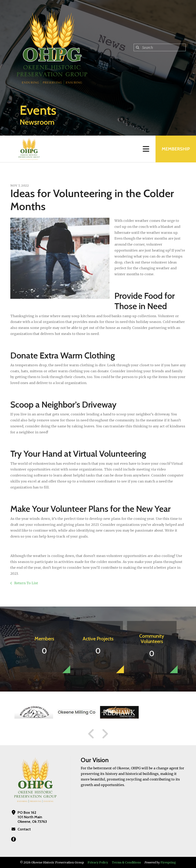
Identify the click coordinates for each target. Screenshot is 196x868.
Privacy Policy (98, 862)
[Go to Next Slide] (105, 734)
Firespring (168, 862)
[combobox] (160, 47)
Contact (24, 829)
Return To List (26, 583)
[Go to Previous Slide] (91, 734)
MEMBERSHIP (176, 149)
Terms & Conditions (126, 862)
